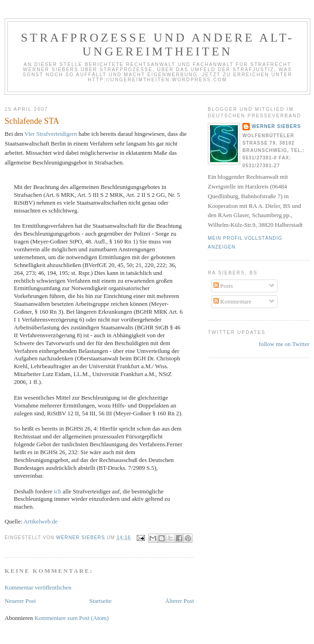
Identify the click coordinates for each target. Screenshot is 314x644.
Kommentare (232, 301)
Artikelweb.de (41, 521)
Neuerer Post (20, 601)
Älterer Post (180, 601)
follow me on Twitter (284, 344)
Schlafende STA (32, 121)
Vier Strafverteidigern (51, 134)
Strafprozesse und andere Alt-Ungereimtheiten (157, 45)
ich (58, 491)
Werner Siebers (276, 126)
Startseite (100, 601)
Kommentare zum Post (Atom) (72, 618)
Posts (223, 286)
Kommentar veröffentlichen (38, 587)
